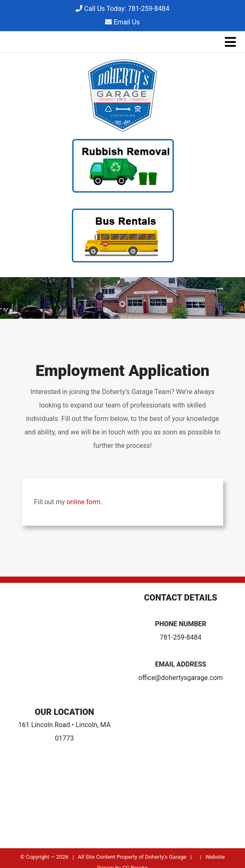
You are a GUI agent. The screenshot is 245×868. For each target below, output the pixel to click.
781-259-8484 (180, 637)
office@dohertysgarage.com (180, 678)
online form (83, 502)
